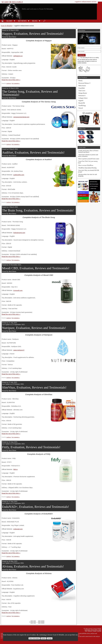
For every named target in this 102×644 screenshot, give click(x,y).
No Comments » (16, 83)
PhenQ (80, 81)
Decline (43, 638)
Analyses (9, 83)
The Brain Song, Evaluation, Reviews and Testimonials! (38, 210)
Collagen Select (83, 98)
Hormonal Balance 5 (84, 83)
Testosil (81, 108)
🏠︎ (2, 21)
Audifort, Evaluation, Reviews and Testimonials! (33, 152)
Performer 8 (82, 96)
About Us (90, 631)
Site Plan (99, 631)
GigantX (81, 101)
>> (43, 622)
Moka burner (82, 86)
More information (34, 638)
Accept (50, 638)
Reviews (22, 21)
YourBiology (82, 106)
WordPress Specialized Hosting (87, 168)
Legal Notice (87, 630)
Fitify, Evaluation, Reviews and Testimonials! (31, 447)
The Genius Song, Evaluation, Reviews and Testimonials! (30, 93)
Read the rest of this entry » (11, 80)
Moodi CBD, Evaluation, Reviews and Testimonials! (36, 268)
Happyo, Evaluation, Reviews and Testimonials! (33, 34)
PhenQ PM (82, 103)
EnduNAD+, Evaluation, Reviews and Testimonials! (36, 507)
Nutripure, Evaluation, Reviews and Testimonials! (34, 328)
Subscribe (82, 55)
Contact (95, 631)
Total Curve (82, 91)
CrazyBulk (81, 88)
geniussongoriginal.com (21, 117)
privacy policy (81, 61)
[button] (14, 21)
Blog (35, 21)
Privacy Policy (94, 630)
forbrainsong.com (19, 233)
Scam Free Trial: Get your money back (88, 162)
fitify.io (16, 469)
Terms (100, 630)
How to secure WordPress (86, 165)
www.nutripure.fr (19, 350)
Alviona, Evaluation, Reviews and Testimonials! (33, 566)
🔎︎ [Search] (44, 21)
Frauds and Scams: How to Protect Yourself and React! (88, 151)
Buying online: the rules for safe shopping (87, 175)
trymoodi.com (18, 290)
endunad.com (18, 529)
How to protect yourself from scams (89, 159)
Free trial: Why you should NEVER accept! (88, 171)
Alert (9, 21)
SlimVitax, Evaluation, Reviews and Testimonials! (34, 387)
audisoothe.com (19, 175)
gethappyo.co (18, 56)
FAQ (86, 631)
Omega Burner (83, 93)
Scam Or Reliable (12, 2)
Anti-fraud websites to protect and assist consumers (88, 155)
